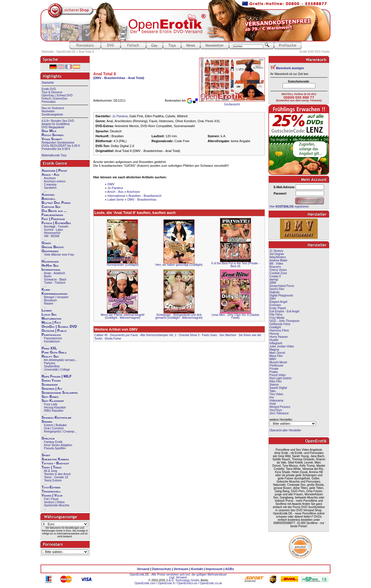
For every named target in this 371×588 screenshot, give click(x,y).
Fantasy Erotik (53, 442)
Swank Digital (278, 388)
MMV (273, 359)
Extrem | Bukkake (55, 425)
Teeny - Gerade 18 (56, 477)
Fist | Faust (51, 499)
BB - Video (277, 264)
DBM (273, 283)
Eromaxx (275, 305)
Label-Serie (116, 199)
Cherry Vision (278, 270)
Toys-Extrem (51, 487)
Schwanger (50, 384)
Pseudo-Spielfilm (55, 448)
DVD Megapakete (53, 127)
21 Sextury (277, 251)
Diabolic (275, 292)
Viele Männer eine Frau (59, 255)
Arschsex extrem (54, 181)
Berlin (48, 276)
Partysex (50, 363)
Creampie (50, 185)
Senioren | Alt (52, 389)
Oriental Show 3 (189, 335)
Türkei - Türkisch (55, 283)
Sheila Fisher (113, 339)
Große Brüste (53, 247)
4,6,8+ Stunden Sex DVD (58, 121)
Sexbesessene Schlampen (60, 393)
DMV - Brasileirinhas (142, 199)
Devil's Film (277, 289)
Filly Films (276, 315)
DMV (111, 184)
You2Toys (276, 410)
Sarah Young (51, 380)
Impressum (214, 569)
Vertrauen (181, 569)
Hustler (274, 340)
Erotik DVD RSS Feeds (315, 52)
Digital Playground (281, 295)
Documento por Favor (124, 335)
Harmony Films (279, 330)
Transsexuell (51, 491)
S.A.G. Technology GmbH (183, 580)
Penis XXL (49, 348)
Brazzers (275, 267)
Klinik (46, 290)
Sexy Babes (50, 397)
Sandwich (50, 188)
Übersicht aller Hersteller (285, 430)
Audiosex (48, 195)
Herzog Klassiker (55, 407)
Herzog (274, 334)
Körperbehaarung (55, 294)
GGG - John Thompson (285, 321)
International (51, 270)
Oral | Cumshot (54, 428)
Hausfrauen (50, 261)
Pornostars (49, 102)
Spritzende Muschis (57, 505)
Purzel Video (278, 375)
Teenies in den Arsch (57, 474)
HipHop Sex (50, 265)
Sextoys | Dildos (54, 502)
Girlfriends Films (280, 324)
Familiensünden (52, 215)
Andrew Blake (279, 260)
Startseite (48, 83)
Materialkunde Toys (54, 155)
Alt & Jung (50, 471)
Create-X (275, 276)
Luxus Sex (49, 314)
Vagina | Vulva (52, 495)
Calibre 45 (101, 335)
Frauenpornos (53, 338)
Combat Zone (278, 273)
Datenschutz (162, 569)
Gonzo (46, 243)
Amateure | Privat (54, 171)
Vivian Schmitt (52, 139)
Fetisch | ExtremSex (55, 99)
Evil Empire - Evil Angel (284, 311)
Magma (274, 350)
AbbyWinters (278, 257)
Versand (143, 569)
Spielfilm (48, 438)
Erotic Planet (278, 308)
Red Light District (281, 378)
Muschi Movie (278, 362)
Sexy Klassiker (53, 401)
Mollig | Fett (51, 323)
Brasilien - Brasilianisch (145, 196)
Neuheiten (48, 111)
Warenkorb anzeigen (290, 68)
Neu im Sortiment (53, 108)
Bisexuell (49, 199)
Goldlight (275, 327)
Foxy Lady (51, 404)
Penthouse (277, 366)
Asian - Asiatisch (54, 273)
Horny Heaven (279, 337)
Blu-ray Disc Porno (56, 203)
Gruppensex (50, 251)
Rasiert (49, 304)
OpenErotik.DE (139, 575)
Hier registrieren (289, 207)
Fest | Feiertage (53, 219)
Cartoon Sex (51, 207)
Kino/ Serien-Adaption (58, 445)
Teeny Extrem (53, 480)
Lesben (47, 310)
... (45, 191)
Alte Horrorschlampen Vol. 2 (158, 335)
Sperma (47, 422)
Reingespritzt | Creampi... (60, 432)
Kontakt (197, 569)
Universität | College (57, 370)
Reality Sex (50, 356)
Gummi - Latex (54, 230)
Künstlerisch (52, 341)
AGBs (230, 569)
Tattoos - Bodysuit (56, 463)
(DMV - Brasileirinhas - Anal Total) (119, 78)
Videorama (277, 401)
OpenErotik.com (145, 583)
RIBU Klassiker (54, 411)
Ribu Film (276, 381)
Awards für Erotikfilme (56, 124)
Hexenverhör (52, 233)
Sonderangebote (52, 115)
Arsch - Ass (51, 175)
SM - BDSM (52, 236)
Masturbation (52, 318)
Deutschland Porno (282, 286)
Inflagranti (276, 343)
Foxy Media (277, 318)
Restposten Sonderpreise (58, 143)
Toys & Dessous (52, 92)
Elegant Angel (279, 302)
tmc (272, 397)
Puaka (274, 372)
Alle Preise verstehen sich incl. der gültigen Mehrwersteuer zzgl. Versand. (189, 576)
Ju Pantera (120, 116)
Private (274, 369)
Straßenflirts (52, 366)
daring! (274, 280)
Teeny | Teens (52, 467)
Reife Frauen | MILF (57, 376)
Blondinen (50, 300)
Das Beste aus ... (54, 211)
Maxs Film (276, 356)
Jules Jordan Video (282, 346)
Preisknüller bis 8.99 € (56, 149)
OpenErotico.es (187, 583)
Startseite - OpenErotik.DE (59, 52)
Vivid (273, 404)
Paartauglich (51, 335)
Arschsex (50, 178)
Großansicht (232, 104)
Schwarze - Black (55, 280)
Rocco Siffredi (53, 135)
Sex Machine (228, 335)
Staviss (274, 385)
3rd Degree (277, 254)
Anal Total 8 (86, 52)
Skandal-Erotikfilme (57, 417)
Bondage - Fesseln (56, 227)
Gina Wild (49, 131)
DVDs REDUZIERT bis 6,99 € (61, 146)
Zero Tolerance (279, 413)
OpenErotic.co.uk (211, 583)
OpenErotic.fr (166, 583)
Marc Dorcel (277, 353)
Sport (46, 455)
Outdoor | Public (54, 331)
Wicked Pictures (280, 407)
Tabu (273, 391)
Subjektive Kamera (55, 459)
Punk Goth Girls (54, 352)
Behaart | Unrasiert (56, 297)
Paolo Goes (209, 335)
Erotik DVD (49, 89)
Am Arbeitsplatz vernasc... (61, 360)
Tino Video (276, 394)
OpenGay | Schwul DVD (57, 95)
